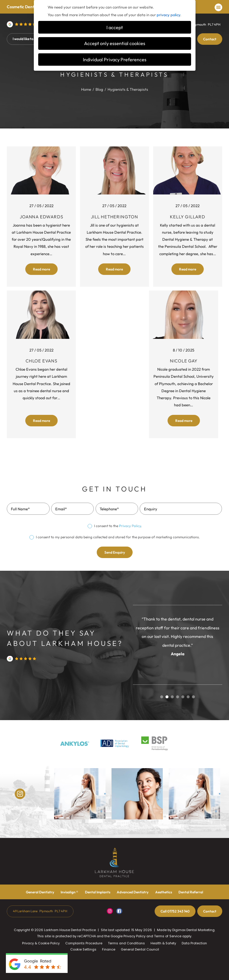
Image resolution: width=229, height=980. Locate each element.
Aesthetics (164, 892)
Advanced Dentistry (133, 892)
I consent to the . (118, 526)
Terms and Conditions (126, 943)
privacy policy (168, 15)
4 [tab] (178, 697)
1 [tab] (162, 697)
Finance (109, 949)
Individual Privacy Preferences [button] (115, 60)
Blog (99, 89)
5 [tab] (183, 697)
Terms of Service (168, 936)
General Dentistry (40, 892)
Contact (210, 39)
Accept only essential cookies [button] (115, 43)
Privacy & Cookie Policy (41, 943)
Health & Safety (163, 943)
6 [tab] (188, 697)
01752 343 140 (175, 911)
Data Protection (194, 943)
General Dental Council (140, 949)
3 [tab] (172, 697)
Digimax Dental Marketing (193, 930)
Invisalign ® (69, 892)
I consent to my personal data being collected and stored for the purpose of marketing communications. (118, 537)
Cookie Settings (83, 949)
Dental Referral (191, 892)
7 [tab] (193, 697)
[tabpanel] (178, 636)
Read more (41, 269)
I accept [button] (115, 27)
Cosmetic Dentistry (24, 7)
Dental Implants (98, 892)
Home (86, 89)
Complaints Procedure (84, 943)
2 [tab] (167, 697)
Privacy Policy (130, 526)
